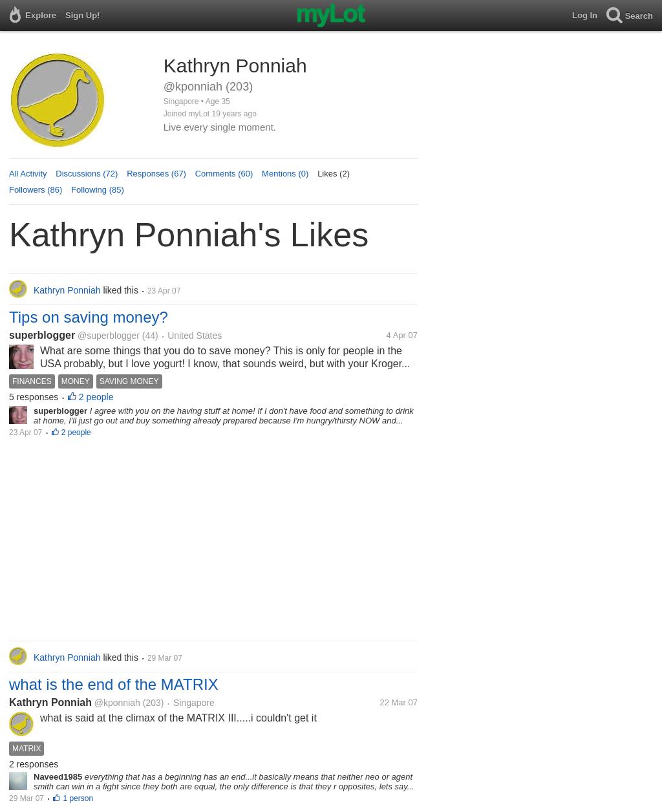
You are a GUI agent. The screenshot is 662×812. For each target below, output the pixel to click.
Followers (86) (36, 190)
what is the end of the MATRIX (114, 684)
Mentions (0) (285, 174)
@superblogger (109, 336)
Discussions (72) (87, 174)
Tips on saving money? (89, 317)
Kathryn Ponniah (50, 702)
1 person (78, 798)
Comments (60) (224, 174)
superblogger (42, 335)
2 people (96, 397)
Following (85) (98, 190)
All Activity (28, 174)
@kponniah (117, 703)
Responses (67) (156, 174)
